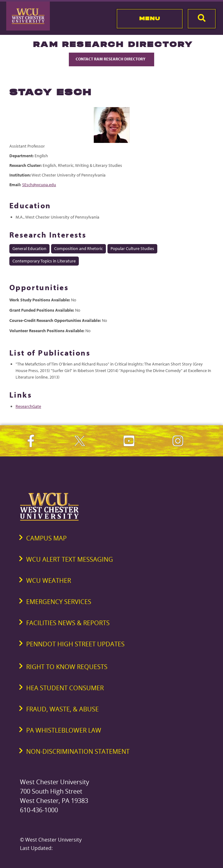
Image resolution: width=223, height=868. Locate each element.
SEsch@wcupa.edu (39, 185)
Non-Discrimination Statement (78, 751)
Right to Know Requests (67, 667)
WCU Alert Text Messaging (70, 559)
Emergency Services (59, 602)
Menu (150, 18)
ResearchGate (28, 406)
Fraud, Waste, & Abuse (62, 709)
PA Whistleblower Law (64, 730)
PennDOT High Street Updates (75, 644)
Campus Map (46, 538)
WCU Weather (49, 580)
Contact (111, 59)
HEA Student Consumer (65, 688)
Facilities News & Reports (68, 623)
